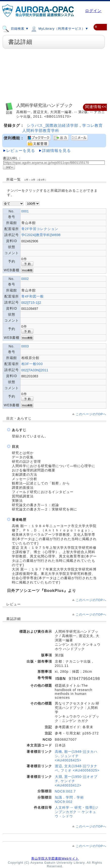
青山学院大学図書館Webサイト (55, 858)
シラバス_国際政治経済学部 (53, 125)
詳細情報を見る (56, 151)
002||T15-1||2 (31, 303)
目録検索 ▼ (15, 28)
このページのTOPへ (91, 414)
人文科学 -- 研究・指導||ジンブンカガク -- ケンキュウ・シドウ (77, 812)
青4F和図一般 (33, 296)
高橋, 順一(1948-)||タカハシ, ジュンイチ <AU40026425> (76, 756)
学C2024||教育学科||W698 (41, 235)
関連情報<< (96, 107)
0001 (25, 211)
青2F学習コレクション (40, 229)
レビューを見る (21, 151)
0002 (25, 279)
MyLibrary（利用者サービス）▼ (59, 28)
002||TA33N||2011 (35, 370)
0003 (25, 346)
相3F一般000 (32, 364)
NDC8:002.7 (65, 791)
